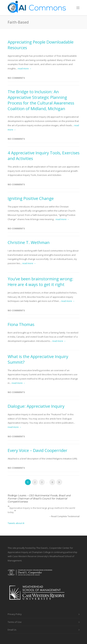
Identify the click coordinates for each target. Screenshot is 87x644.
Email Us (12, 630)
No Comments (16, 78)
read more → (25, 68)
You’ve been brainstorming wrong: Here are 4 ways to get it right (41, 282)
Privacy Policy (15, 614)
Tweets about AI (16, 523)
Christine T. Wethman (29, 242)
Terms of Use (15, 622)
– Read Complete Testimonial (64, 516)
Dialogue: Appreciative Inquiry (36, 406)
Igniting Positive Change (31, 198)
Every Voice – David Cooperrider (38, 450)
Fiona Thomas (21, 324)
